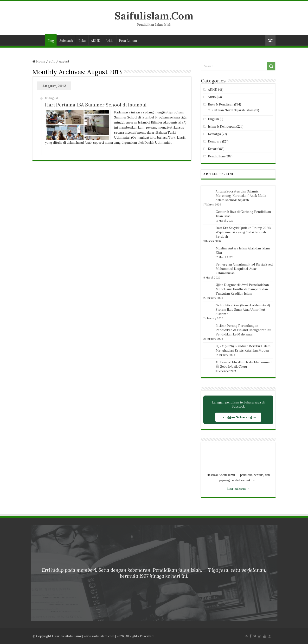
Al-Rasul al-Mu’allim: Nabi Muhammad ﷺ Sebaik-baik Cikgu (244, 364)
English (213, 119)
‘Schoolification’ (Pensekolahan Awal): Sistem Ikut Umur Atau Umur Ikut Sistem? (243, 310)
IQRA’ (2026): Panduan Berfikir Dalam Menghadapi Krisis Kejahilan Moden (243, 348)
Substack (66, 41)
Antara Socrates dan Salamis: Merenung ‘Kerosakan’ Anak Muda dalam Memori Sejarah (241, 196)
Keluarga (214, 134)
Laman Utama (39, 40)
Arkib (110, 41)
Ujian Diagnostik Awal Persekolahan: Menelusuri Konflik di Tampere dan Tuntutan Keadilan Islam (243, 289)
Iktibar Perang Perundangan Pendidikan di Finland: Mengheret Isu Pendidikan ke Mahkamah (243, 330)
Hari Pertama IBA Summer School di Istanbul (96, 105)
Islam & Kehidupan (222, 127)
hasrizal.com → (238, 489)
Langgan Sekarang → (238, 417)
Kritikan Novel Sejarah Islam (233, 110)
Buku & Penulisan (221, 104)
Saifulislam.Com (154, 16)
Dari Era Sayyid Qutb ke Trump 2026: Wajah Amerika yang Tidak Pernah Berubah (243, 232)
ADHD (96, 41)
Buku (82, 41)
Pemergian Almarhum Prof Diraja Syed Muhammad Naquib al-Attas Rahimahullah (244, 269)
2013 (52, 61)
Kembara (215, 141)
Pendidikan (216, 156)
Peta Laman (128, 41)
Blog (51, 41)
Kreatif (213, 149)
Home (39, 61)
